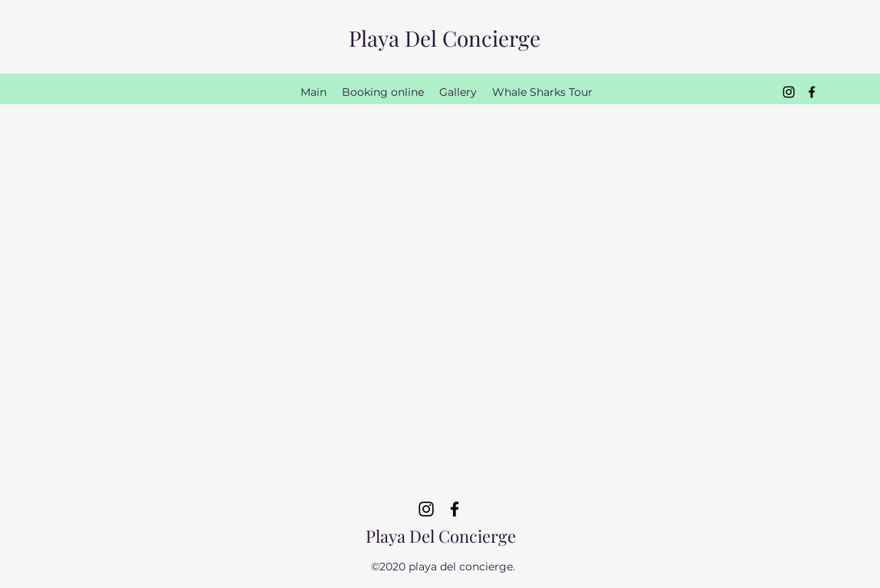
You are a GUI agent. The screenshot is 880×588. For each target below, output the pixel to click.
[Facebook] (812, 92)
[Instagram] (789, 92)
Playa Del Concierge (445, 38)
